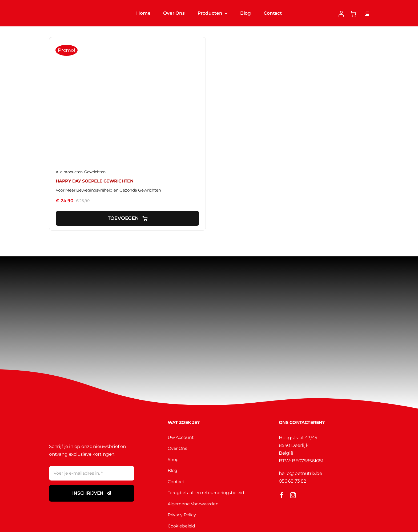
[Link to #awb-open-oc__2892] (367, 14)
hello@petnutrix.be (300, 473)
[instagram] (293, 495)
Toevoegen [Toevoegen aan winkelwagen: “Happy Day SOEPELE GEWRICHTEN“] (128, 218)
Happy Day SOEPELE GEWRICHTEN (95, 181)
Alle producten (69, 172)
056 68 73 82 (293, 481)
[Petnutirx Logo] (73, 6)
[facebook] (282, 495)
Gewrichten (95, 172)
